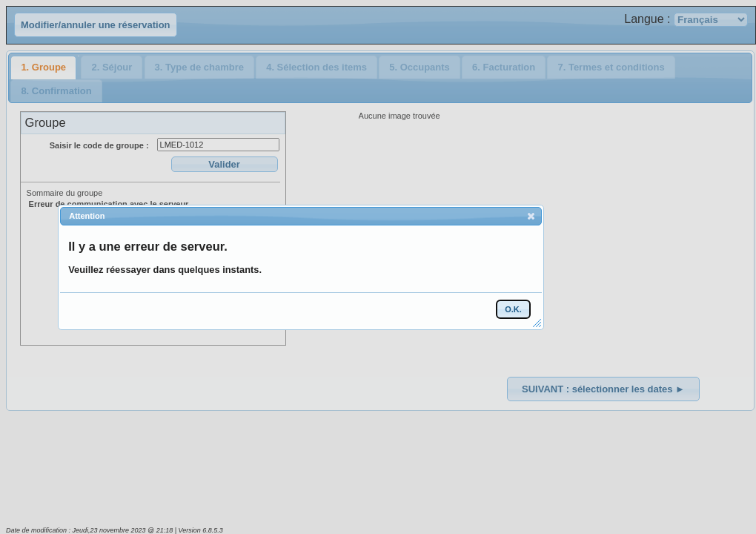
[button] (531, 216)
